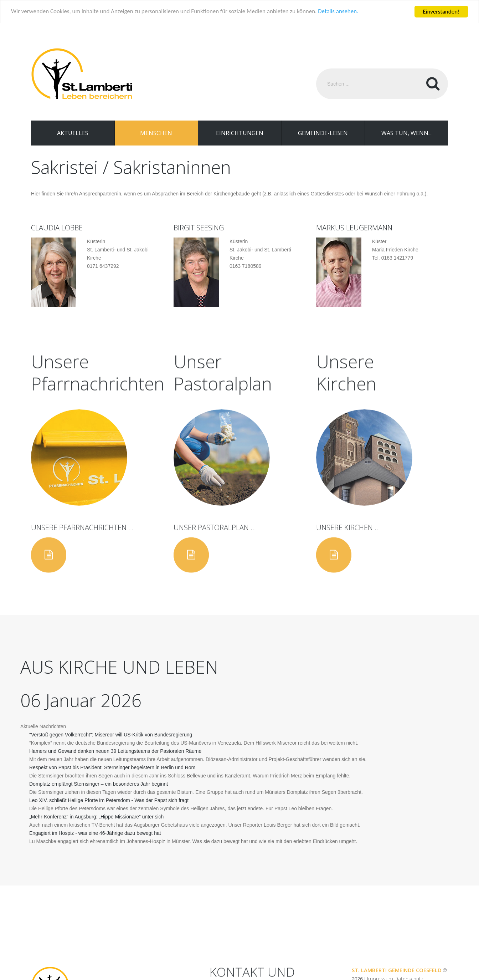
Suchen (433, 84)
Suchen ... (316, 69)
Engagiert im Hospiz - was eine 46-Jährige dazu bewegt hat (95, 833)
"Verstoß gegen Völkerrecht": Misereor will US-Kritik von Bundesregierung (111, 735)
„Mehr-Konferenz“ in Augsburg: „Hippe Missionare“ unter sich (96, 817)
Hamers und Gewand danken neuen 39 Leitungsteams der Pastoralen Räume (115, 751)
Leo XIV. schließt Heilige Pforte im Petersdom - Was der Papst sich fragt (109, 800)
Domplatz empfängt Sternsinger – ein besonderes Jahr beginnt (99, 784)
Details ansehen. (339, 12)
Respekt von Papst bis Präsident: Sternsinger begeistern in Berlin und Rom (112, 767)
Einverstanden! (441, 12)
